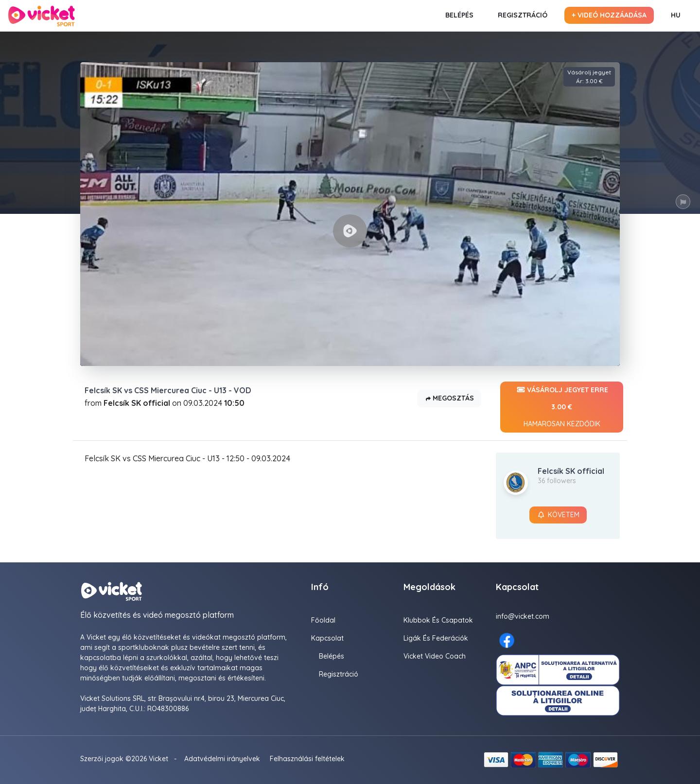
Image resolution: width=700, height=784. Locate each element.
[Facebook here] (507, 640)
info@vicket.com (523, 616)
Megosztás (449, 399)
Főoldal (323, 620)
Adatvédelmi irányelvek (222, 759)
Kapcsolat (327, 638)
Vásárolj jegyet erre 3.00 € (562, 407)
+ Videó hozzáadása (609, 15)
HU (676, 15)
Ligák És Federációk (436, 638)
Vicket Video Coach (435, 656)
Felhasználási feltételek (307, 759)
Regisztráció (523, 15)
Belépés (459, 15)
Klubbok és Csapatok (438, 620)
